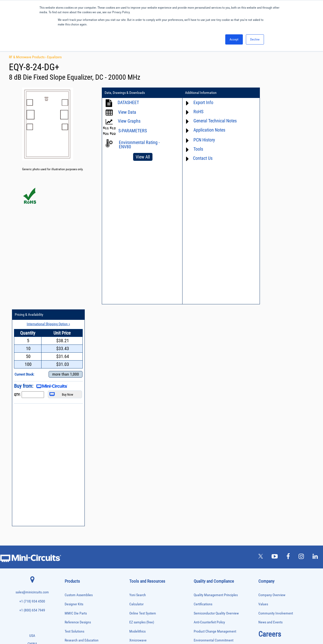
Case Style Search (142, 482)
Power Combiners (74, 544)
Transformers (72, 603)
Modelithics (137, 409)
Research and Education (82, 418)
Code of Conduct (205, 437)
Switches (70, 581)
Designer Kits (74, 382)
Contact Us (197, 158)
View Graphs (129, 121)
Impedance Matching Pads (79, 507)
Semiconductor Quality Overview (216, 391)
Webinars (136, 455)
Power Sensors (73, 555)
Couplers (69, 464)
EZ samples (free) (142, 400)
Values (263, 382)
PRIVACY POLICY (159, 623)
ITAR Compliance (206, 445)
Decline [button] (255, 39)
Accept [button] (234, 39)
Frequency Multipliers (76, 502)
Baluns (68, 448)
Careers (270, 412)
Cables (68, 459)
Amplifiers (70, 438)
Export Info (197, 102)
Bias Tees (70, 454)
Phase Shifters (73, 539)
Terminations (72, 592)
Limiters (69, 512)
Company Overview (272, 373)
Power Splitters (73, 560)
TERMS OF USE (136, 623)
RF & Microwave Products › (28, 57)
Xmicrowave (138, 418)
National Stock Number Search (151, 473)
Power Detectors (74, 549)
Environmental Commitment (214, 418)
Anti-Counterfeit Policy (209, 400)
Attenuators (71, 443)
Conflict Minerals (206, 455)
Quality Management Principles (216, 373)
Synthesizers (72, 587)
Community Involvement (276, 391)
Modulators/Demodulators (79, 523)
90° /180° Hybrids (74, 571)
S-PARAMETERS (133, 131)
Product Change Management (215, 409)
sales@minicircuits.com (32, 370)
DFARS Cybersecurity (208, 463)
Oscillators (71, 528)
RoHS (192, 112)
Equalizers (54, 57)
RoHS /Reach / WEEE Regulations (217, 427)
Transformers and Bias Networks (83, 608)
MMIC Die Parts (76, 391)
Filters (68, 486)
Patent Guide (138, 463)
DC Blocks (70, 475)
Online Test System (143, 391)
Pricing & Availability (268, 93)
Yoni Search (138, 373)
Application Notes (203, 130)
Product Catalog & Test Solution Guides (157, 445)
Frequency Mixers (74, 496)
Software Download (143, 491)
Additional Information (195, 93)
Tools (192, 149)
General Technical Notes (209, 121)
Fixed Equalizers (74, 491)
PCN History (198, 140)
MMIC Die (70, 517)
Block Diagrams (140, 437)
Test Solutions (74, 409)
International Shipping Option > (285, 102)
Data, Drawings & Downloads (125, 93)
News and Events (270, 400)
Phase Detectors (74, 533)
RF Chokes (71, 576)
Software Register (142, 500)
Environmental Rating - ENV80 (139, 145)
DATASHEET (128, 102)
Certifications (203, 382)
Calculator (136, 382)
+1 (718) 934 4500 (32, 379)
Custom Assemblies (79, 373)
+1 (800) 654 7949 (32, 388)
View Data (127, 112)
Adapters (69, 432)
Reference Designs (78, 400)
